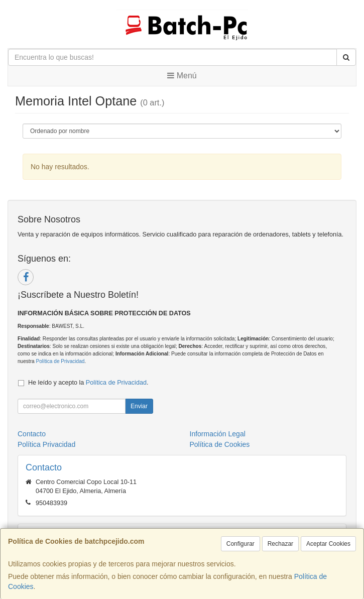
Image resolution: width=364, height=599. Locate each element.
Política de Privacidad (60, 361)
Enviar (139, 406)
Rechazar (280, 544)
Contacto (32, 434)
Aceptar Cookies (328, 544)
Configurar (240, 544)
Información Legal (218, 434)
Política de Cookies (220, 444)
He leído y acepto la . (88, 383)
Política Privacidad (46, 444)
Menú (182, 76)
